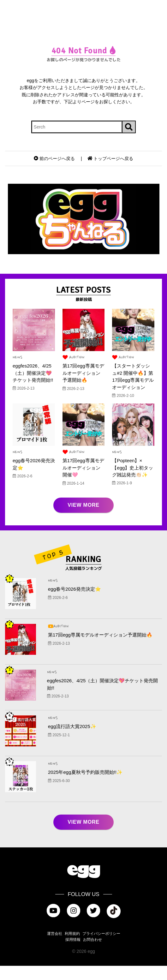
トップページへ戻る (110, 158)
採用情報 (73, 954)
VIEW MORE (83, 519)
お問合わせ (92, 954)
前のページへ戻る (54, 158)
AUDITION (74, 358)
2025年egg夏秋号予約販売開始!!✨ (88, 786)
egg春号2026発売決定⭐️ (76, 603)
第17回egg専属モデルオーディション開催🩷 (83, 475)
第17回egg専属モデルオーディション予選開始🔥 (83, 373)
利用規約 (72, 948)
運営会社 (55, 948)
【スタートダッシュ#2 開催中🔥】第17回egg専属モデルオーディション (132, 380)
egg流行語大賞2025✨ (74, 741)
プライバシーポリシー (101, 948)
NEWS (18, 357)
